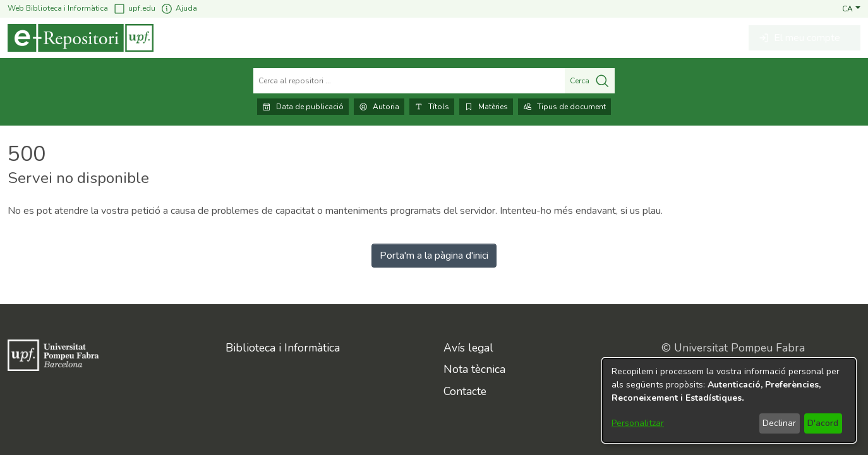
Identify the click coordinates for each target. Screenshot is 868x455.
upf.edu (134, 9)
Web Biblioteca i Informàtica (58, 8)
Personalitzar (638, 423)
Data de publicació (303, 107)
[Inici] (81, 38)
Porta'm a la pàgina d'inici (434, 256)
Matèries (486, 107)
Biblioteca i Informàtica (283, 348)
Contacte (465, 391)
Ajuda (179, 9)
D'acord (823, 423)
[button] (851, 8)
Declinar (779, 423)
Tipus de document (564, 107)
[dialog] (729, 400)
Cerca (590, 81)
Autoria (379, 107)
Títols (432, 107)
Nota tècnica (474, 369)
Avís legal (468, 348)
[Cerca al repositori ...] (409, 81)
